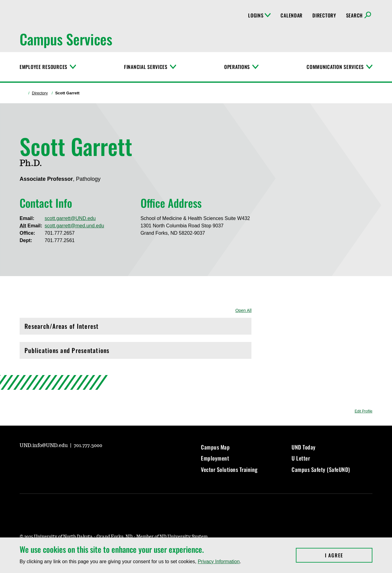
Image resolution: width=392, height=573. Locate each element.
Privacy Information (219, 562)
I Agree (349, 555)
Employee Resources (43, 67)
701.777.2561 (60, 240)
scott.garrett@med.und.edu (74, 226)
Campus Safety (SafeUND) (321, 469)
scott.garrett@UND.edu (70, 218)
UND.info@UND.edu (44, 446)
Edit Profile (364, 411)
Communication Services (335, 67)
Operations (237, 67)
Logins (259, 15)
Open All (243, 310)
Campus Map (215, 447)
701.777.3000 (88, 446)
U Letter (301, 458)
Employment (215, 458)
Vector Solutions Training (229, 469)
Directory (324, 15)
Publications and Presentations (136, 352)
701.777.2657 (60, 233)
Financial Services (146, 67)
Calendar (292, 15)
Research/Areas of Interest (136, 328)
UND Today (304, 447)
